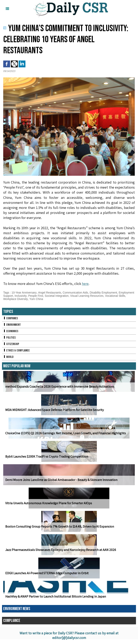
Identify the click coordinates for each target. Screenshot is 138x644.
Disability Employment (104, 293)
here (85, 284)
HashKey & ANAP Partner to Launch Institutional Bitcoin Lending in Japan (55, 596)
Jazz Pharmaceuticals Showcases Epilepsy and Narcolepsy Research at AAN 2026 (60, 550)
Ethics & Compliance (17, 351)
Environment (12, 325)
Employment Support (16, 296)
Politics (9, 338)
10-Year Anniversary (24, 293)
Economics (11, 331)
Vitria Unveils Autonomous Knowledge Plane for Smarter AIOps (49, 503)
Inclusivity (37, 296)
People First (52, 296)
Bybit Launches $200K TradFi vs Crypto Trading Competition (46, 457)
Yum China (58, 299)
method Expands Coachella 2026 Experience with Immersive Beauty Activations (60, 387)
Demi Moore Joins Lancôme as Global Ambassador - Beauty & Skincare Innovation (61, 480)
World (8, 357)
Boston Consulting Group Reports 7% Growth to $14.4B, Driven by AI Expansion (59, 526)
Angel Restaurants (50, 293)
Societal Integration (73, 296)
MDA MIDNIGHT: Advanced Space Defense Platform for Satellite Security (54, 410)
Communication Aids (76, 293)
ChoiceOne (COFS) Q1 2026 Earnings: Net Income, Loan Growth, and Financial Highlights (65, 433)
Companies (11, 318)
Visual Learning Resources (104, 296)
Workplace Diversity (38, 299)
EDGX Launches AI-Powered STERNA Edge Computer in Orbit (47, 573)
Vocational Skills (13, 299)
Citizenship (11, 344)
